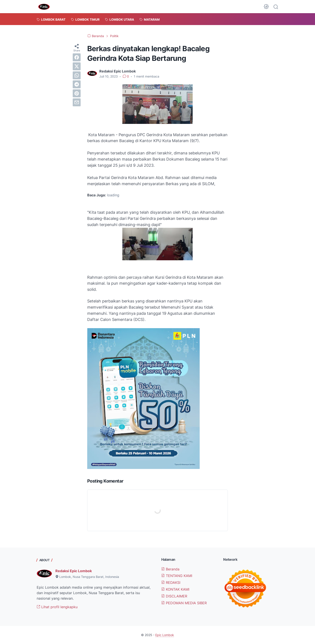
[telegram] (77, 84)
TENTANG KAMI (177, 576)
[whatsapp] (77, 75)
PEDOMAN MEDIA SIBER (184, 603)
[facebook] (77, 57)
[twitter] (77, 66)
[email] (77, 102)
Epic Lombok (165, 635)
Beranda (170, 569)
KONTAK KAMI (175, 589)
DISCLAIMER (174, 596)
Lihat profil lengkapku (57, 607)
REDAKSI (171, 582)
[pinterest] (77, 93)
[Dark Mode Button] (266, 7)
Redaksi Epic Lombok (74, 571)
